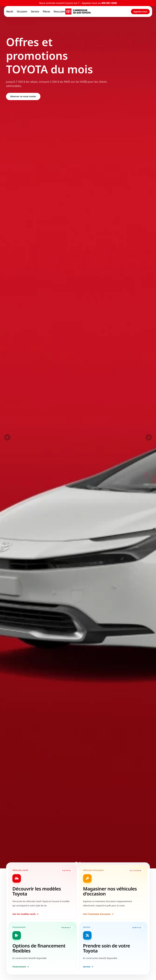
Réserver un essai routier (23, 96)
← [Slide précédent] (7, 437)
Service (35, 11)
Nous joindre (61, 11)
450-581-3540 (109, 3)
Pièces (46, 11)
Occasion (22, 11)
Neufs (10, 11)
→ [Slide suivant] (149, 437)
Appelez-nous (140, 12)
